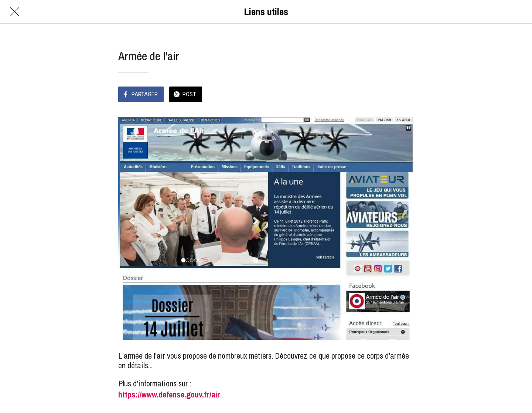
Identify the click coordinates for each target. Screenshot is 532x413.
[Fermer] (15, 12)
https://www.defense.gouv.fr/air (169, 395)
